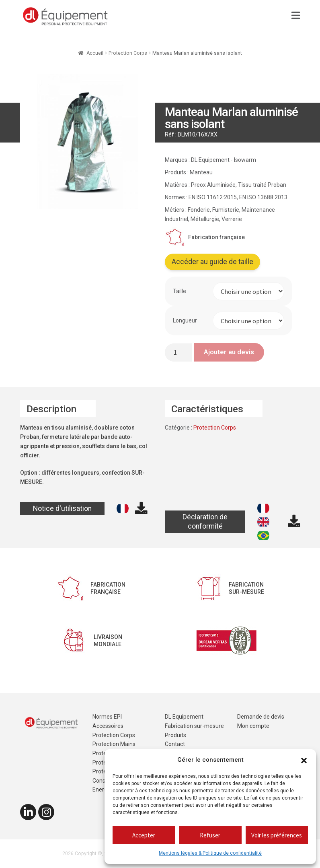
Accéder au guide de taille (212, 262)
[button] (304, 760)
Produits (175, 735)
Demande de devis (261, 717)
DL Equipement (184, 717)
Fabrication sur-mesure (194, 726)
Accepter (144, 835)
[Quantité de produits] (178, 352)
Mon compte (253, 726)
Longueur (185, 320)
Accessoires (108, 726)
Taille (179, 291)
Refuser (210, 835)
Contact (175, 744)
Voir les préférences (277, 835)
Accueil (95, 53)
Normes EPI (107, 717)
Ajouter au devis (229, 352)
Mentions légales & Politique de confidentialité (210, 853)
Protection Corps (128, 53)
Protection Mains (114, 744)
